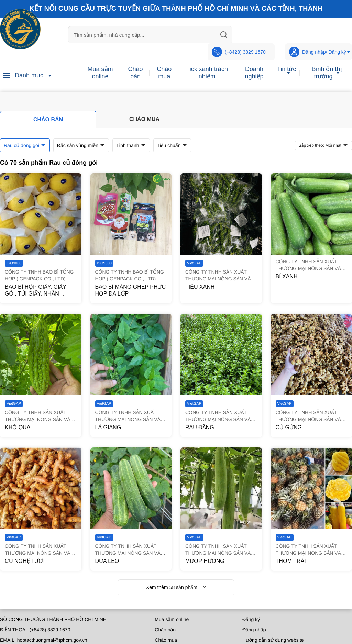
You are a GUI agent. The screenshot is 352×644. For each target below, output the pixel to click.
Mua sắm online (100, 73)
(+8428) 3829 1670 (239, 52)
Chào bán (135, 73)
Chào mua (164, 73)
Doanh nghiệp (254, 73)
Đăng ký (251, 619)
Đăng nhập (254, 630)
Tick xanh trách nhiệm (207, 73)
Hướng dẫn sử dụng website (273, 640)
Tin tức (287, 69)
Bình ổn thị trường (327, 73)
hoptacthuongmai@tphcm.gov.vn (52, 640)
